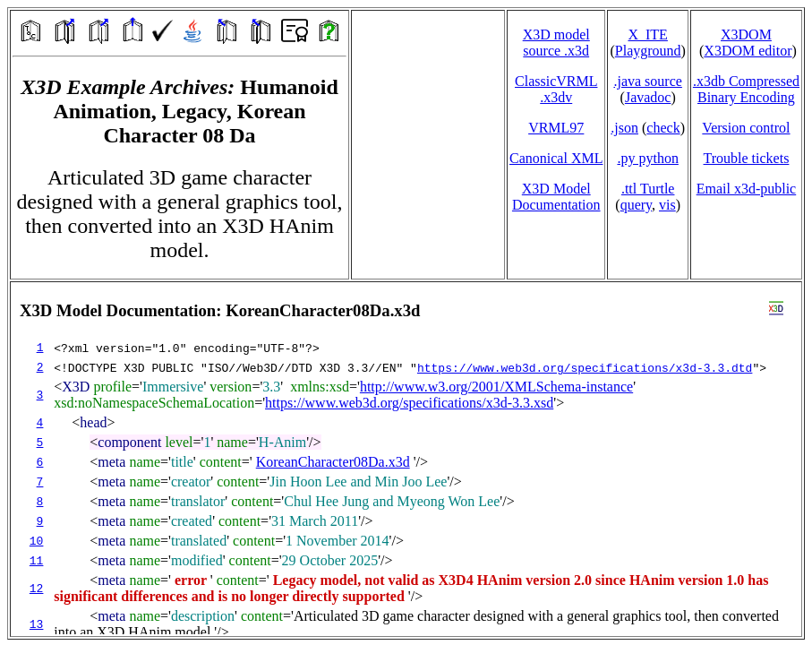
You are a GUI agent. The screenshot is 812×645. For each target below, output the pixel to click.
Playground (648, 51)
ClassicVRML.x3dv (556, 89)
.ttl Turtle (648, 189)
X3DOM (746, 34)
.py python (647, 158)
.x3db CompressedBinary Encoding (746, 89)
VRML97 (556, 128)
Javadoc (648, 97)
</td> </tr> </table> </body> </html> (406, 459)
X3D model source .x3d (556, 43)
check (663, 128)
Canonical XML (556, 158)
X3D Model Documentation (556, 197)
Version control (746, 128)
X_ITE (647, 34)
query (636, 205)
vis (667, 205)
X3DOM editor (748, 51)
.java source (647, 81)
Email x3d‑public (747, 189)
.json (624, 128)
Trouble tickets (747, 158)
